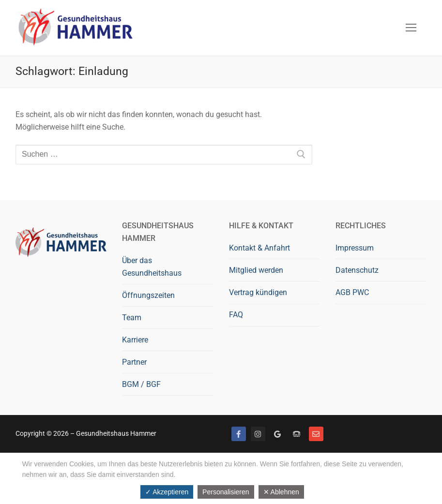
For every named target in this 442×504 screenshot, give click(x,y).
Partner (134, 362)
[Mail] (316, 434)
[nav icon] (411, 28)
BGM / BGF (141, 384)
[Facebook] (239, 434)
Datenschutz (357, 270)
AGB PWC (352, 292)
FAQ (236, 315)
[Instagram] (258, 434)
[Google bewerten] (277, 434)
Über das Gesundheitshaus (152, 267)
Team (132, 318)
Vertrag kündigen (258, 292)
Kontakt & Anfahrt (259, 248)
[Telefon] (297, 434)
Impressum (355, 248)
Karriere (135, 340)
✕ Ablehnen (281, 492)
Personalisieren (226, 492)
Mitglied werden (256, 270)
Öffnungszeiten (148, 295)
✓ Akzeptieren (167, 492)
